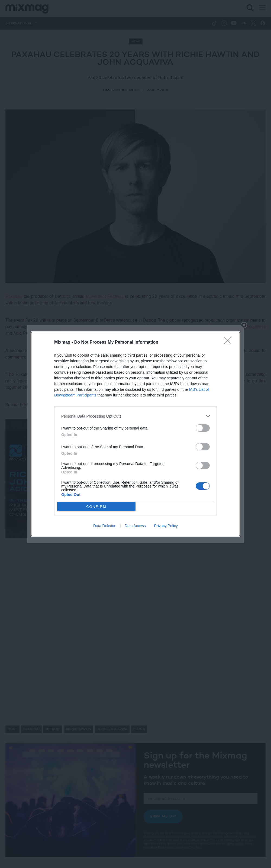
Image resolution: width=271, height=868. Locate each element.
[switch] (203, 428)
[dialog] (135, 434)
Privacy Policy (166, 526)
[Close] (229, 343)
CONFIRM (96, 506)
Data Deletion (105, 526)
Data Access (135, 526)
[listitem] (135, 416)
